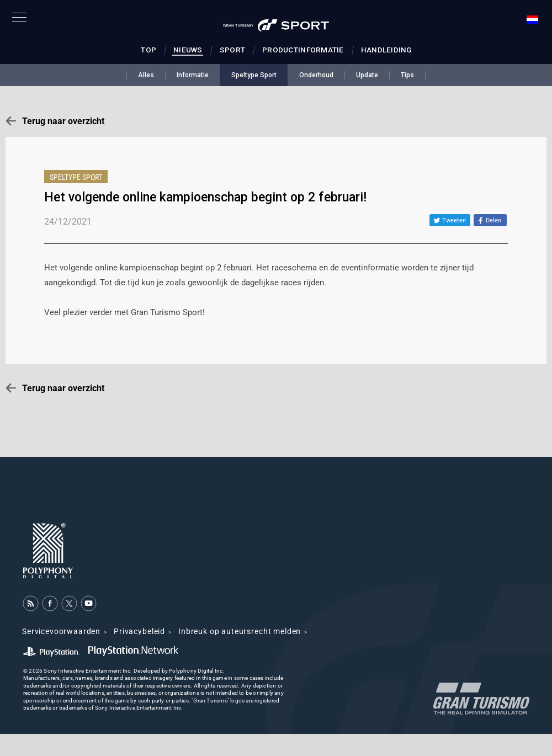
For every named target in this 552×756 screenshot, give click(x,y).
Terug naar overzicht (63, 121)
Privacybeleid (139, 631)
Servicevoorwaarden (61, 631)
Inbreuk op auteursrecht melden (240, 631)
